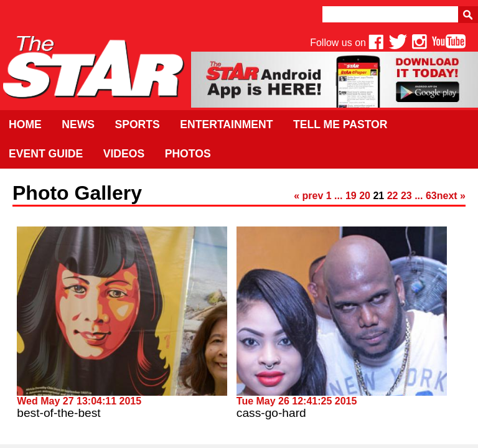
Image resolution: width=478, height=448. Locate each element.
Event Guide (46, 154)
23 (406, 196)
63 (431, 196)
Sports (137, 124)
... (338, 196)
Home (25, 124)
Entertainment (226, 124)
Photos (188, 154)
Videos (124, 154)
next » (451, 196)
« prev (308, 196)
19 (351, 196)
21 (378, 196)
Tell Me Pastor (340, 124)
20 (365, 196)
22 (393, 196)
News (78, 124)
